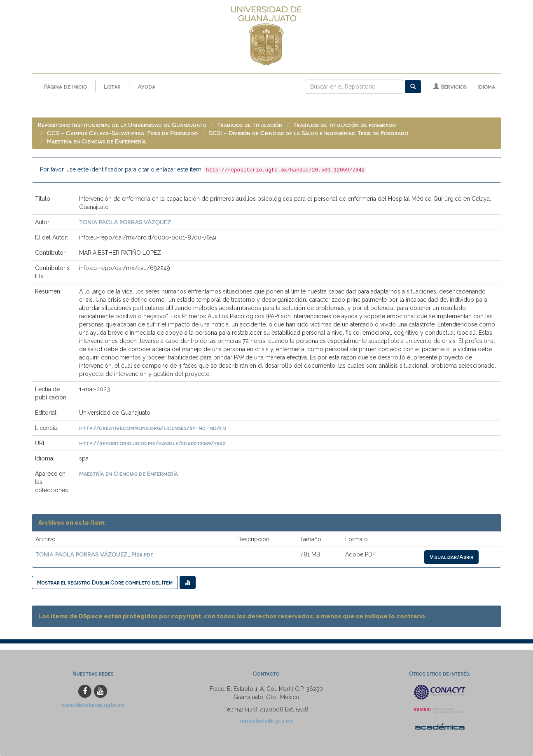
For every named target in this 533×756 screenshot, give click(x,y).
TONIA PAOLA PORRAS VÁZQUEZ (125, 222)
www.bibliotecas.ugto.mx (93, 705)
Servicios (450, 86)
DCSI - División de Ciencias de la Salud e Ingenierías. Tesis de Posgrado (308, 133)
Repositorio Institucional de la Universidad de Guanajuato (122, 125)
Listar (112, 86)
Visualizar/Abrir (451, 557)
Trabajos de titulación (250, 125)
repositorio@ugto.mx (266, 721)
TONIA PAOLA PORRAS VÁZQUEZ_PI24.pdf (94, 554)
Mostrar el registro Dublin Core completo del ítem (105, 582)
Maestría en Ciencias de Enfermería (96, 141)
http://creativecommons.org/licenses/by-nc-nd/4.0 (153, 428)
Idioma (486, 86)
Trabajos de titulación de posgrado (345, 125)
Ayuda (146, 86)
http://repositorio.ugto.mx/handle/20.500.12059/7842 (152, 443)
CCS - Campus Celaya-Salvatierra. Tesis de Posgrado (122, 133)
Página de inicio (65, 86)
